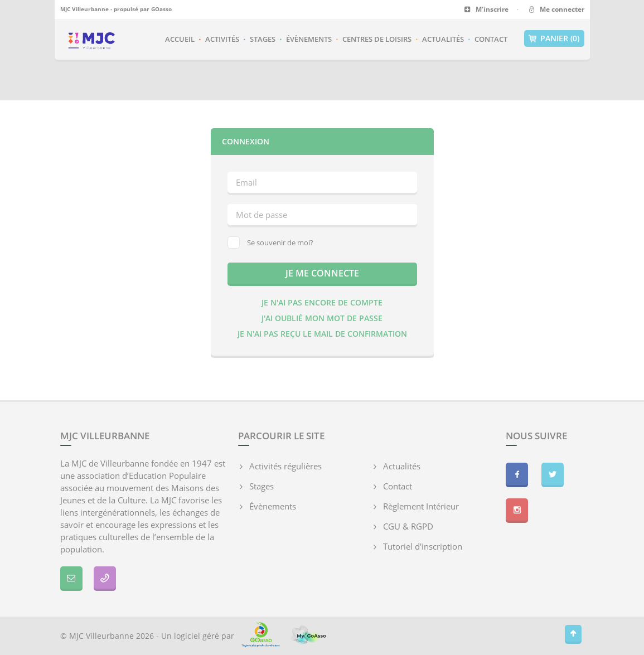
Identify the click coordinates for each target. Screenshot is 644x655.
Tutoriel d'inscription (423, 546)
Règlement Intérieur (421, 506)
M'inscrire (486, 9)
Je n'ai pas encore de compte (322, 302)
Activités (222, 39)
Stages (263, 39)
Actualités (443, 39)
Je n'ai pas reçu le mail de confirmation (322, 334)
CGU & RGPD (408, 526)
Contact (491, 39)
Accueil (180, 39)
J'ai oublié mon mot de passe (322, 318)
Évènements (309, 39)
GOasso (161, 9)
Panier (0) (554, 38)
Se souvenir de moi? (270, 242)
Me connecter (556, 9)
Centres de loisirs (377, 39)
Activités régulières (285, 466)
